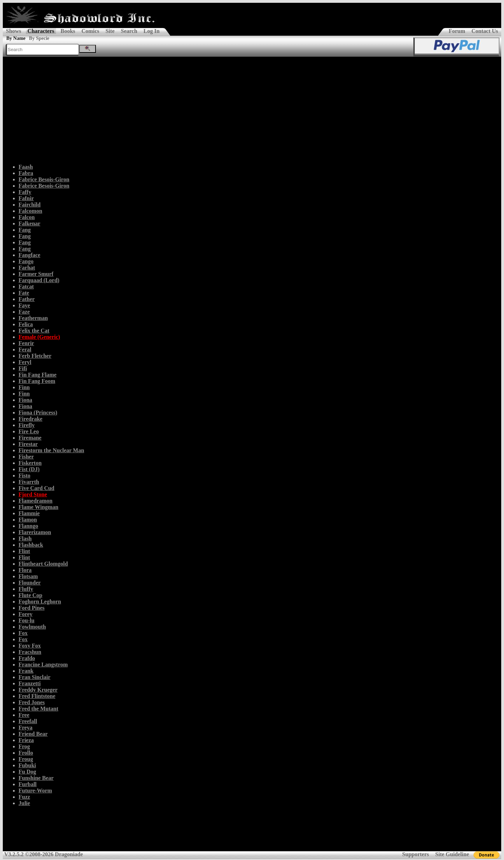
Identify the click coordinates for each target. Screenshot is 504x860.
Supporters (415, 854)
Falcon (27, 217)
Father (27, 299)
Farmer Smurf (36, 274)
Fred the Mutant (38, 709)
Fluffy (26, 589)
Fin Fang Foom (37, 381)
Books (68, 31)
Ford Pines (31, 608)
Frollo (26, 753)
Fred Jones (32, 702)
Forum (457, 31)
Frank (26, 671)
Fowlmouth (32, 627)
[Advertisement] (252, 109)
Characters (41, 31)
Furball (28, 784)
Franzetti (30, 683)
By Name (16, 38)
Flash (25, 539)
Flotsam (28, 576)
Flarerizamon (35, 532)
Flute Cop (30, 595)
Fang (25, 230)
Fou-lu (26, 620)
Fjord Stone (33, 494)
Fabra (26, 173)
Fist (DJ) (29, 469)
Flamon (28, 520)
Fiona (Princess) (38, 412)
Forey (26, 614)
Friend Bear (33, 734)
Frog (24, 746)
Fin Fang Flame (37, 375)
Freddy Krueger (38, 690)
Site (110, 31)
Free (24, 715)
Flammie (29, 513)
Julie (24, 803)
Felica (26, 324)
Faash (26, 167)
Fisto (24, 476)
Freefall (28, 721)
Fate (24, 293)
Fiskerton (30, 463)
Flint (24, 551)
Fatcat (26, 286)
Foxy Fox (30, 646)
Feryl (25, 362)
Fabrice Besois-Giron (44, 179)
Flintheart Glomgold (43, 564)
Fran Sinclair (34, 677)
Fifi (23, 368)
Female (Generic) (39, 337)
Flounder (30, 583)
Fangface (29, 255)
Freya (26, 728)
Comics (90, 31)
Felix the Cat (34, 331)
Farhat (27, 268)
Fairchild (30, 205)
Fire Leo (29, 431)
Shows (14, 31)
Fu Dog (27, 772)
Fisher (26, 457)
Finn (24, 387)
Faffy (25, 192)
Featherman (33, 318)
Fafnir (26, 198)
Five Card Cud (36, 488)
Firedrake (30, 419)
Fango (26, 261)
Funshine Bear (36, 778)
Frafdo (27, 658)
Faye (24, 305)
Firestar (28, 444)
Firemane (30, 438)
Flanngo (28, 526)
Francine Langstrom (43, 665)
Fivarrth (29, 482)
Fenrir (26, 343)
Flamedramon (36, 501)
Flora (25, 570)
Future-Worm (35, 791)
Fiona (25, 400)
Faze (24, 312)
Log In (152, 31)
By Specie (39, 38)
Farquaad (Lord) (39, 280)
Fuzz (24, 797)
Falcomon (30, 211)
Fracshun (30, 652)
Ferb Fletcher (35, 356)
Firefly (27, 425)
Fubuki (27, 765)
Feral (25, 349)
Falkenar (29, 223)
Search (129, 31)
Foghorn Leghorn (40, 602)
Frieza (26, 740)
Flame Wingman (38, 507)
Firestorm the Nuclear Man (51, 450)
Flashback (31, 545)
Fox (23, 633)
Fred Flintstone (37, 696)
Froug (26, 759)
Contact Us (485, 31)
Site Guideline (452, 854)
